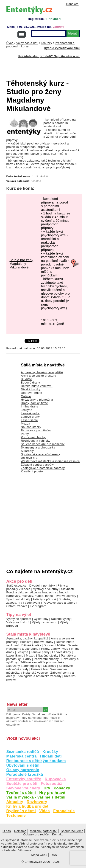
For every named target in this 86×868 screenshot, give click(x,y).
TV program (38, 606)
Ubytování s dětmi (24, 765)
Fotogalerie (64, 811)
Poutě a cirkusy (17, 592)
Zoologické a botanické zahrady (43, 468)
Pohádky (62, 788)
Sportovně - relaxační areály (40, 454)
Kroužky (50, 752)
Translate (72, 4)
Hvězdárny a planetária (37, 400)
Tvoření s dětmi (21, 793)
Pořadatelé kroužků (25, 774)
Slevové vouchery (23, 788)
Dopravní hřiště (32, 393)
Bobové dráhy (31, 382)
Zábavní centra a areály (37, 465)
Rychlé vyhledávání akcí (62, 48)
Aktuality (15, 802)
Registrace (36, 19)
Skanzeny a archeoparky (38, 447)
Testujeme (16, 815)
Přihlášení (54, 19)
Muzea (25, 424)
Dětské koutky (31, 389)
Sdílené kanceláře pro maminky (43, 444)
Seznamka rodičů (23, 752)
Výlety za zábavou (44, 622)
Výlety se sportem (19, 619)
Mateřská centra (22, 756)
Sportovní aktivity (18, 599)
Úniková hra (29, 458)
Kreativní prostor (32, 471)
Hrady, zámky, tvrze (34, 403)
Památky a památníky (36, 430)
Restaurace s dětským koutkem (36, 761)
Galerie (26, 396)
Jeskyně (27, 410)
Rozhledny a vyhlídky (36, 441)
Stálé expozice (17, 586)
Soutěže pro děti (22, 784)
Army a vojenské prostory (39, 376)
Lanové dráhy (30, 417)
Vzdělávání (32, 603)
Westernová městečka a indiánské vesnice (50, 461)
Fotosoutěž (51, 784)
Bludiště (26, 379)
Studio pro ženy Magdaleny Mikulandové (22, 264)
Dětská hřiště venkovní (37, 386)
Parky (25, 434)
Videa (44, 811)
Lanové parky (30, 413)
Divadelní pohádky (42, 586)
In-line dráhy (29, 406)
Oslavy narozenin (23, 770)
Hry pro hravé (52, 793)
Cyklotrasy (41, 619)
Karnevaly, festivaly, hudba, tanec (30, 596)
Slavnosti (67, 589)
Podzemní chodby (33, 437)
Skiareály (27, 451)
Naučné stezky (31, 427)
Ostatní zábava (17, 606)
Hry (47, 788)
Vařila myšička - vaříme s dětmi (36, 797)
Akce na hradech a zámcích (50, 592)
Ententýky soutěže (24, 779)
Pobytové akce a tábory (59, 603)
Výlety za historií (18, 622)
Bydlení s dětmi (21, 811)
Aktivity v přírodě (44, 599)
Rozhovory (37, 802)
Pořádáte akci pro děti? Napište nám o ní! (49, 56)
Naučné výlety (61, 619)
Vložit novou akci (23, 738)
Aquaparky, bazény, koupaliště (42, 372)
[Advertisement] (46, 66)
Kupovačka (55, 779)
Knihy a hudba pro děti (28, 806)
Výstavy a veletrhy (46, 589)
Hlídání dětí (51, 756)
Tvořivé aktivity (66, 596)
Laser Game (29, 420)
